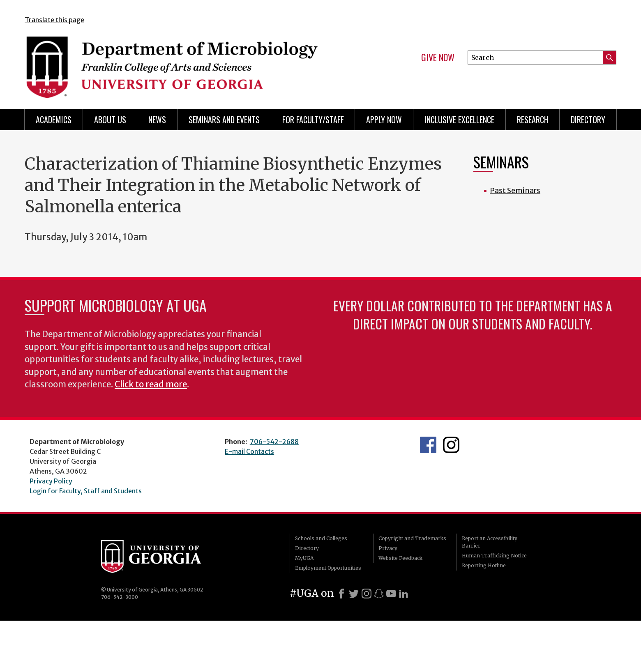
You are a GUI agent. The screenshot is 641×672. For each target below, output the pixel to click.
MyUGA (304, 558)
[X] (354, 594)
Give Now (438, 58)
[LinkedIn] (404, 594)
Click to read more (151, 384)
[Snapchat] (379, 594)
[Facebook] (341, 594)
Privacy (388, 548)
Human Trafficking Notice (494, 556)
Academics (54, 120)
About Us (110, 120)
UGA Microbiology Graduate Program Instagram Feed (451, 445)
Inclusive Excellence (459, 120)
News (157, 120)
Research (533, 120)
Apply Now (384, 120)
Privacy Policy (51, 481)
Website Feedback (400, 558)
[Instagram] (367, 594)
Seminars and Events (224, 120)
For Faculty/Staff (313, 120)
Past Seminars (515, 190)
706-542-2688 (274, 442)
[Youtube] (391, 594)
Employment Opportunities (328, 568)
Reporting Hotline (484, 565)
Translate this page (54, 20)
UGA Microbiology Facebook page (428, 445)
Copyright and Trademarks (412, 538)
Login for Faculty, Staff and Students (86, 491)
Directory (588, 120)
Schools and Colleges (321, 538)
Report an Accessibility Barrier (490, 542)
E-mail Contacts (249, 451)
